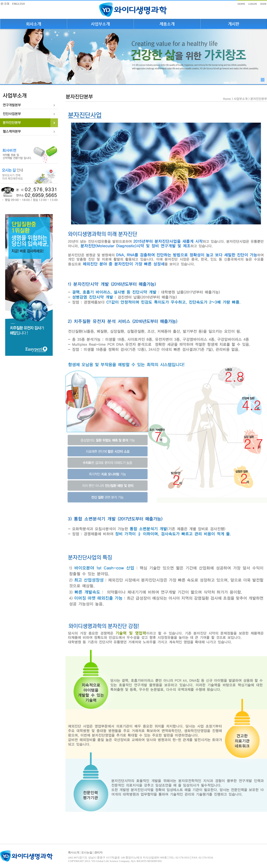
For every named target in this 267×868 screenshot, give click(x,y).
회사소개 (74, 852)
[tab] (29, 105)
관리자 (98, 852)
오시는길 (87, 852)
